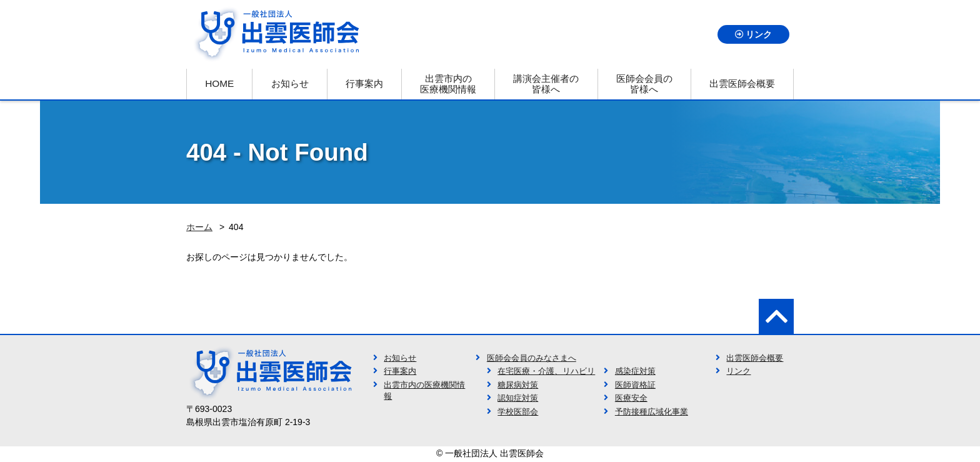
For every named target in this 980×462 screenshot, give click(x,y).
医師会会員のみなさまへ (532, 358)
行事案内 (400, 371)
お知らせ (400, 358)
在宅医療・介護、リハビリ (546, 371)
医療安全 (631, 398)
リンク (759, 34)
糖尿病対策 (518, 385)
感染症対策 (635, 371)
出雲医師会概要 (755, 358)
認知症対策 (518, 398)
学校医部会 (518, 412)
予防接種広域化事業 (652, 412)
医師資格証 (635, 385)
